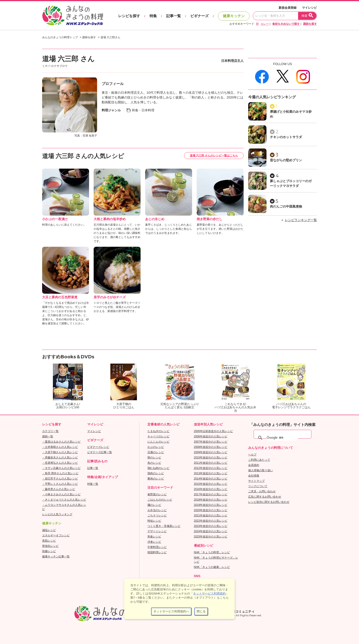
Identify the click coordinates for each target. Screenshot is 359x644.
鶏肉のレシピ (156, 473)
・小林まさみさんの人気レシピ (61, 494)
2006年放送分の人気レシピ (211, 436)
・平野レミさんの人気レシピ (60, 484)
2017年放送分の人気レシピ (211, 494)
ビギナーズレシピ (98, 447)
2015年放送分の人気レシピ (211, 484)
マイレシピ (309, 8)
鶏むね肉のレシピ (158, 468)
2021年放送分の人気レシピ (211, 515)
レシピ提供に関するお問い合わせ (269, 502)
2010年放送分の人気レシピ (211, 458)
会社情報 (254, 476)
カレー (265, 24)
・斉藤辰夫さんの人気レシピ (60, 458)
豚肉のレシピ (156, 479)
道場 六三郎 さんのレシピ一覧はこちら (214, 156)
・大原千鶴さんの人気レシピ (60, 452)
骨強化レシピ (50, 546)
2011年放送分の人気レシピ (211, 463)
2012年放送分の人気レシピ (211, 468)
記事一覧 (174, 16)
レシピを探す (129, 16)
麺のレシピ (154, 505)
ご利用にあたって (259, 460)
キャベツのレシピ (158, 436)
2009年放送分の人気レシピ (211, 452)
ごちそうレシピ (157, 515)
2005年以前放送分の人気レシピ (213, 431)
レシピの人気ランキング (57, 514)
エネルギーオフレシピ (56, 535)
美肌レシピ (49, 541)
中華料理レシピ (157, 547)
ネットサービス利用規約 (209, 593)
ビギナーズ (199, 16)
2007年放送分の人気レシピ (211, 442)
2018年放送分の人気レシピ (211, 500)
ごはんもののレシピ (160, 500)
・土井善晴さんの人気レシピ (60, 447)
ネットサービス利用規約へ (171, 611)
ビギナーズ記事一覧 (100, 452)
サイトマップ (256, 481)
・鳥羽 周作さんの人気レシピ (60, 473)
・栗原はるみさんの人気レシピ (61, 442)
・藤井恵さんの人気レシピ (59, 489)
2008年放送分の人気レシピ (211, 447)
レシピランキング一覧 (301, 220)
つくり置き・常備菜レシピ (164, 526)
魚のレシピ (154, 463)
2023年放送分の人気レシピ (211, 526)
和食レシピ (154, 537)
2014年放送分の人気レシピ (211, 479)
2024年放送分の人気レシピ (211, 531)
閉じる (201, 611)
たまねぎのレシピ (158, 431)
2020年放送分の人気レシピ (211, 510)
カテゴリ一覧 (50, 431)
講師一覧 (48, 436)
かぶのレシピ (156, 447)
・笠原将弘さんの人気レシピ (60, 463)
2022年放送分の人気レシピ (211, 521)
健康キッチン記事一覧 (56, 556)
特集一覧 (93, 484)
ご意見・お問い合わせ (262, 491)
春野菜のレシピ (157, 494)
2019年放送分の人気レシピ (211, 505)
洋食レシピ (154, 542)
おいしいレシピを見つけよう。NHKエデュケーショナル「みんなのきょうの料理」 (73, 16)
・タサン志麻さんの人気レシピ (61, 468)
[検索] (282, 438)
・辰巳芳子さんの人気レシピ (60, 479)
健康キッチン (234, 16)
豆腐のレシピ (156, 452)
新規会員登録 (288, 8)
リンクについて (258, 486)
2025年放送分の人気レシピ (211, 537)
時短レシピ (154, 521)
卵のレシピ (154, 458)
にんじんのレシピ (158, 442)
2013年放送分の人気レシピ (211, 473)
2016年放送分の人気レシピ (211, 489)
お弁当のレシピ (157, 510)
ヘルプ (252, 455)
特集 (153, 16)
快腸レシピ (49, 551)
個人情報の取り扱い (261, 470)
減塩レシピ (49, 530)
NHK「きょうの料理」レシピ (212, 552)
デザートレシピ (157, 531)
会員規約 (254, 465)
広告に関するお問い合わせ (265, 497)
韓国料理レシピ (157, 552)
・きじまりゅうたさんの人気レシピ (64, 500)
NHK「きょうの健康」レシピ (212, 567)
